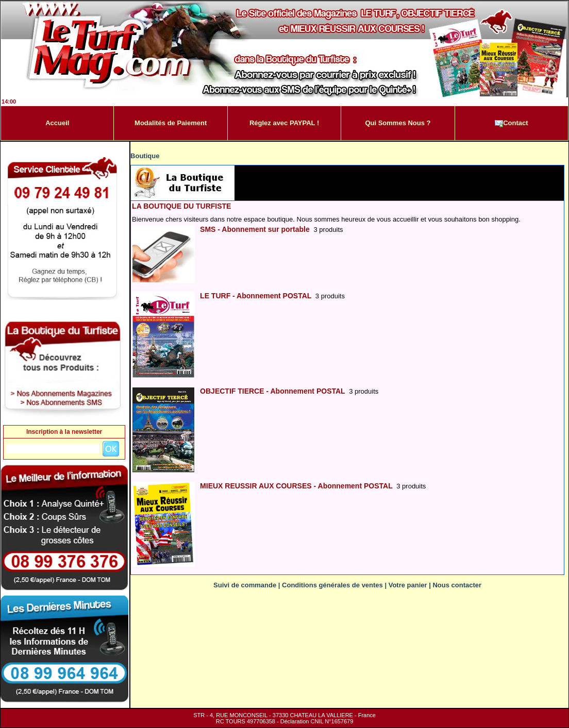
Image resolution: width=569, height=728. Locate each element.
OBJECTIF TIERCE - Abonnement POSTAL (272, 391)
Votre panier (408, 585)
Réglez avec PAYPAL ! (284, 123)
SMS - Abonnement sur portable (255, 229)
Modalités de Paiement (171, 123)
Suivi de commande (245, 585)
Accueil (57, 123)
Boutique (145, 156)
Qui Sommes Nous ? (398, 123)
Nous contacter (457, 585)
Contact (511, 123)
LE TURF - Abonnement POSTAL (256, 296)
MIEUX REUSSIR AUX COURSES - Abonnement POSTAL (296, 486)
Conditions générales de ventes (332, 585)
